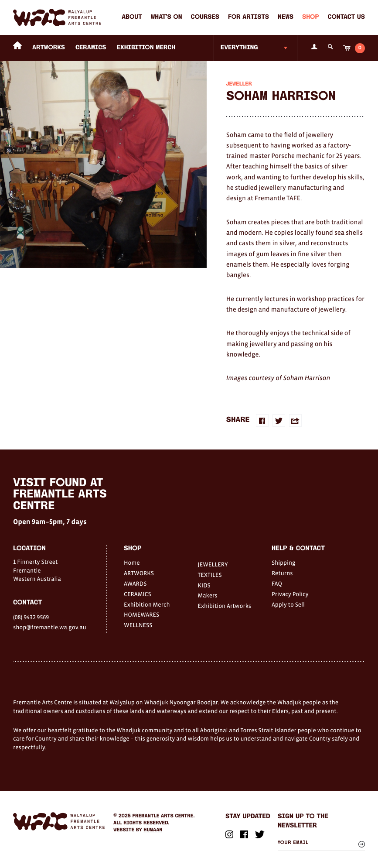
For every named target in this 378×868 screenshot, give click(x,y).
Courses (205, 17)
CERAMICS (91, 48)
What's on (167, 17)
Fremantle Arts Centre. (164, 816)
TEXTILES (209, 575)
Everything (239, 48)
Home (132, 563)
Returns (282, 573)
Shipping (284, 563)
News (286, 17)
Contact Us (346, 17)
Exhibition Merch (146, 48)
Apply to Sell (288, 604)
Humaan (153, 830)
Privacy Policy (290, 594)
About (132, 17)
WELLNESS (138, 625)
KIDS (204, 585)
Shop (310, 17)
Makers (207, 595)
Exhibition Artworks (224, 606)
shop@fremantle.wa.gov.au (50, 627)
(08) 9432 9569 (31, 617)
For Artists (249, 17)
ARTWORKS (49, 48)
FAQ (277, 583)
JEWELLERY (213, 564)
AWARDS (135, 583)
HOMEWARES (141, 614)
